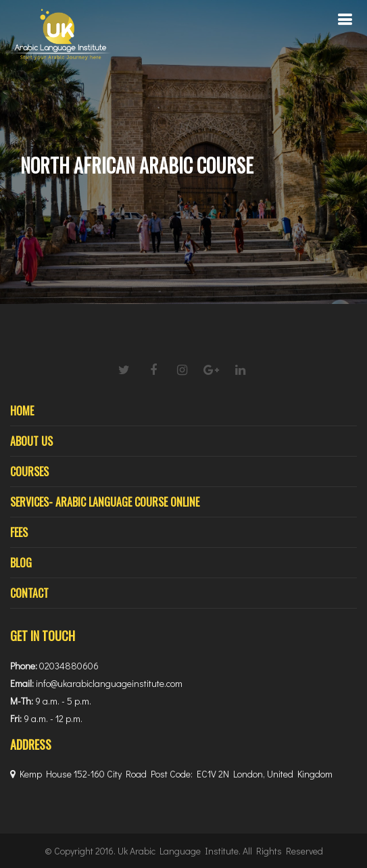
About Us (31, 441)
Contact (29, 593)
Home (22, 411)
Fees (19, 532)
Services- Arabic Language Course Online (105, 502)
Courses (29, 471)
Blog (21, 563)
